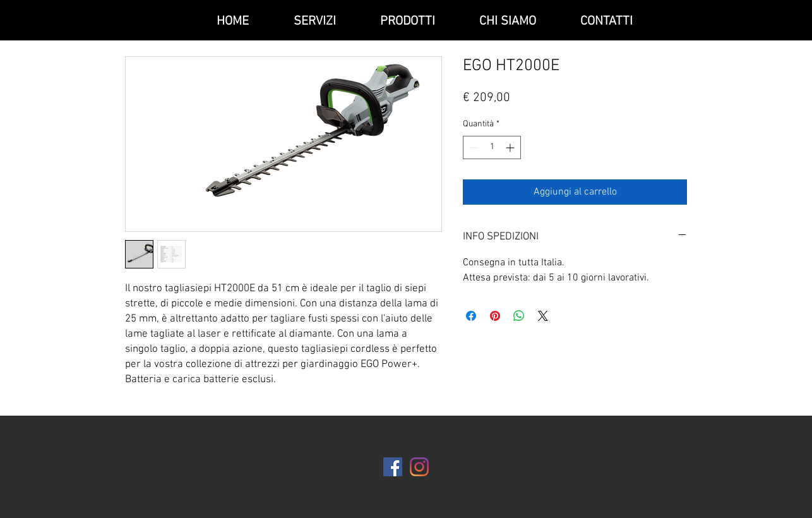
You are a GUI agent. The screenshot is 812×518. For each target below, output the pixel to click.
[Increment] (511, 148)
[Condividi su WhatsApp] (519, 316)
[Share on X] (543, 316)
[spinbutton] (492, 148)
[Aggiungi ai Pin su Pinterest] (495, 316)
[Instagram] (419, 467)
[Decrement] (473, 148)
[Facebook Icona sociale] (393, 467)
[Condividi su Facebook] (471, 316)
